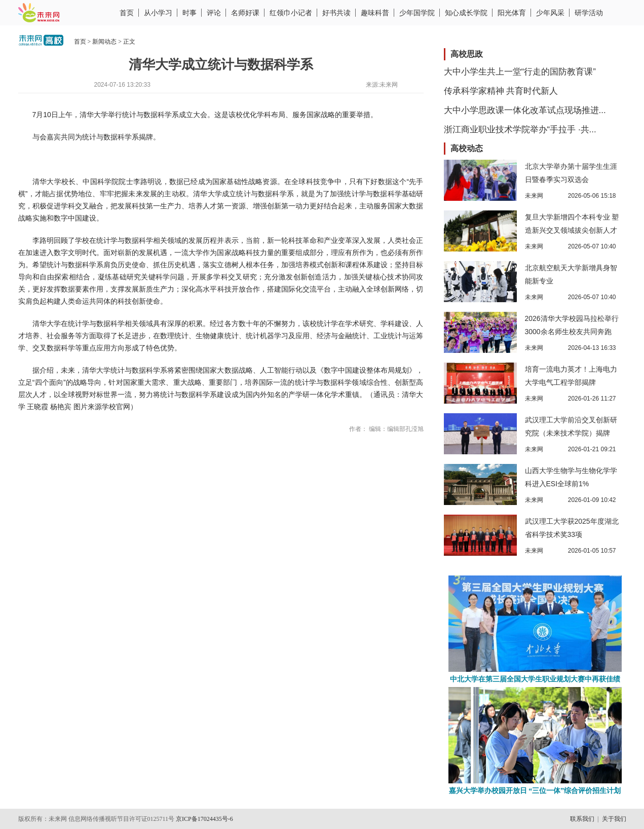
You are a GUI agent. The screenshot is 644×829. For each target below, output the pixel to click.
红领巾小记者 (291, 13)
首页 (127, 13)
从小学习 (158, 13)
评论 (214, 13)
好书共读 (336, 13)
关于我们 (614, 819)
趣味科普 (375, 13)
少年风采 (550, 13)
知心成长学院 (466, 13)
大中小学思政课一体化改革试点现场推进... (525, 110)
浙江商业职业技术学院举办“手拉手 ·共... (520, 130)
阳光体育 (512, 13)
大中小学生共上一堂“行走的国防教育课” (520, 72)
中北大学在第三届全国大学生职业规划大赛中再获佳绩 (535, 679)
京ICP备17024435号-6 (204, 819)
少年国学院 (417, 13)
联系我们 (582, 819)
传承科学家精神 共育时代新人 (501, 91)
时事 (190, 13)
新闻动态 (104, 42)
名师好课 (245, 13)
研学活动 (589, 13)
